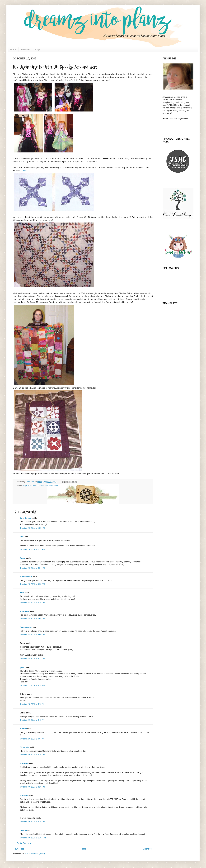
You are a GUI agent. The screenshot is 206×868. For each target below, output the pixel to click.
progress (40, 485)
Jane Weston (26, 627)
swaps (56, 485)
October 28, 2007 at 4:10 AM (32, 704)
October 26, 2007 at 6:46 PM (32, 603)
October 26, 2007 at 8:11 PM (32, 659)
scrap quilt (49, 485)
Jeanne (23, 830)
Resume (25, 49)
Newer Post (19, 849)
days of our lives (30, 485)
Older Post (147, 849)
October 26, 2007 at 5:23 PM (32, 584)
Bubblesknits (26, 577)
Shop (37, 49)
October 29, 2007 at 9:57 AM (32, 739)
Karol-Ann (25, 611)
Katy (25, 170)
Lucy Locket (26, 518)
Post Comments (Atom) (35, 854)
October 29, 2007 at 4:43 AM (32, 720)
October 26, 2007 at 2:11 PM (32, 549)
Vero (22, 593)
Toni (22, 537)
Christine (24, 763)
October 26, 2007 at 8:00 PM (32, 635)
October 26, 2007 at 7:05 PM (32, 619)
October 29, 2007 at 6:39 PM (32, 755)
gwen (23, 667)
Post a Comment (24, 843)
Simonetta (25, 747)
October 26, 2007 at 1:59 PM (32, 528)
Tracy (23, 558)
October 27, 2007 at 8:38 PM (32, 685)
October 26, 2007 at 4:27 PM (32, 568)
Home (13, 49)
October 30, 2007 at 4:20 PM (32, 787)
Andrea (23, 729)
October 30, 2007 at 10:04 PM (33, 838)
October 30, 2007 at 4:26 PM (32, 822)
